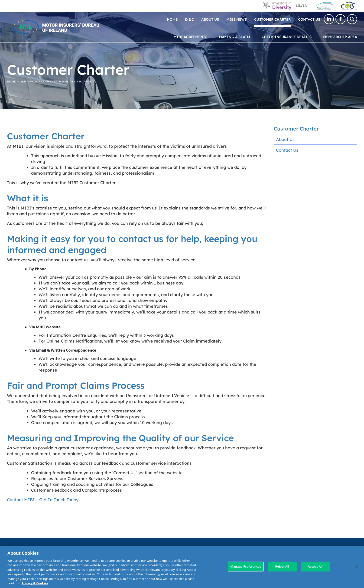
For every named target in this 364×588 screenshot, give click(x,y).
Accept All (315, 566)
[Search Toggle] (352, 19)
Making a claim (234, 37)
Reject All (282, 566)
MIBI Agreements (190, 37)
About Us (210, 19)
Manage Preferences (246, 566)
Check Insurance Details (287, 37)
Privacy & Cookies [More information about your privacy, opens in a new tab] (35, 583)
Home (172, 19)
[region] (182, 567)
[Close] (357, 566)
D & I (189, 19)
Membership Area (340, 37)
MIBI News (237, 19)
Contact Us (309, 19)
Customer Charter (272, 19)
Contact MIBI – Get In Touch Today (43, 499)
